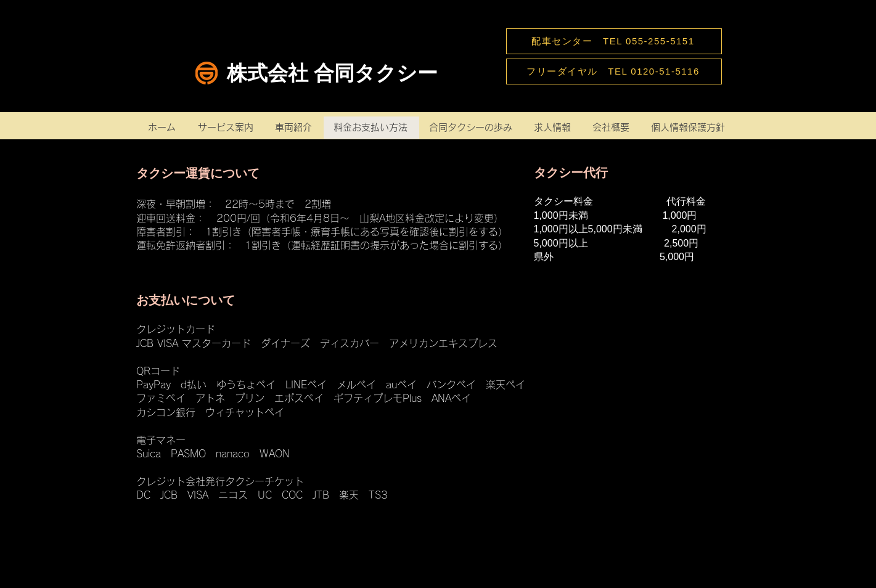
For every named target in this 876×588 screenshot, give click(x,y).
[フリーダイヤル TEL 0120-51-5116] (614, 71)
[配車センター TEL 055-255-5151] (614, 41)
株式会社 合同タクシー (332, 73)
